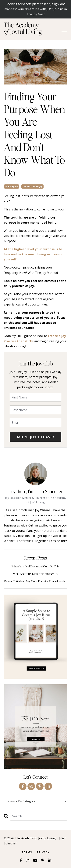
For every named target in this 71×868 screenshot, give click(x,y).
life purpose (12, 186)
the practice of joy (32, 186)
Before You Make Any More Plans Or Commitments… (35, 581)
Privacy (43, 852)
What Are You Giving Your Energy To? (36, 574)
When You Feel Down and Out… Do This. (36, 566)
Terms (27, 852)
